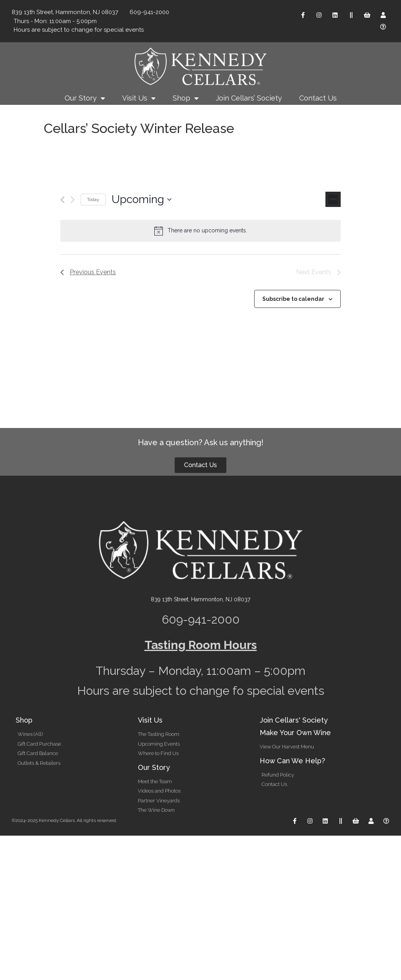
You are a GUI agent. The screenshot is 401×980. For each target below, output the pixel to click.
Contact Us (318, 98)
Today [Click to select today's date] (93, 200)
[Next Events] (73, 200)
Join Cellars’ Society (249, 98)
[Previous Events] (62, 200)
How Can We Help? (292, 761)
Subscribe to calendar (293, 299)
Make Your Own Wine (295, 733)
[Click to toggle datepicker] (142, 200)
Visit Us (139, 98)
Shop (186, 98)
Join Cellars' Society (294, 720)
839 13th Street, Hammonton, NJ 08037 (200, 599)
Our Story (85, 98)
